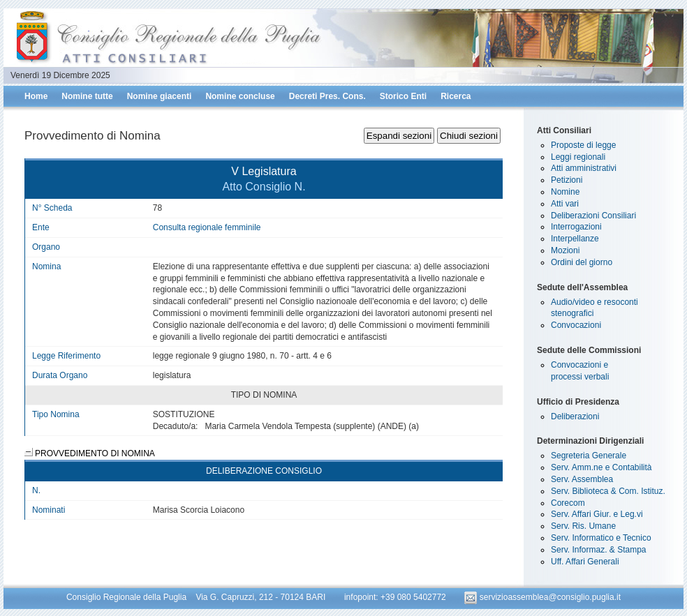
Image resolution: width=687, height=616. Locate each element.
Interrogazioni (576, 227)
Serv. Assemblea (582, 479)
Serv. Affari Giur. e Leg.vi (597, 514)
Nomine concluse (240, 96)
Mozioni (565, 250)
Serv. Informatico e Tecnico (601, 538)
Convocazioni (576, 325)
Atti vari (565, 204)
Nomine (565, 192)
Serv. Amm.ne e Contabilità (601, 467)
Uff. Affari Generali (585, 562)
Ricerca (456, 96)
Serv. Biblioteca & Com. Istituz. (608, 491)
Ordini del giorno (582, 262)
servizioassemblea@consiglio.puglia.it (542, 597)
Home (36, 96)
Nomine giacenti (160, 96)
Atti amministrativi (584, 168)
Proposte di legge (583, 145)
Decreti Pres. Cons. (327, 96)
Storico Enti (403, 96)
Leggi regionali (578, 157)
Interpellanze (575, 239)
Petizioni (567, 180)
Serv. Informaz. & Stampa (599, 550)
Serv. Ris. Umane (583, 526)
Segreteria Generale (589, 456)
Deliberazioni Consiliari (593, 216)
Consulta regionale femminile (207, 227)
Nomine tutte (87, 96)
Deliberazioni (575, 416)
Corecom (568, 503)
